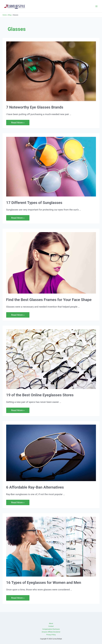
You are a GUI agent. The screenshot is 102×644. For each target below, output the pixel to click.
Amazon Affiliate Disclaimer (51, 632)
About (51, 623)
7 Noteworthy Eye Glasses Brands (35, 107)
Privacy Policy (51, 635)
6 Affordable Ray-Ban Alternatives (35, 487)
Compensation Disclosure (51, 629)
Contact (51, 626)
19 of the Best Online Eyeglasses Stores (40, 395)
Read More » (18, 123)
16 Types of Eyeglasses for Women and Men (44, 583)
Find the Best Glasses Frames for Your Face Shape (49, 300)
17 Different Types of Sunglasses (34, 203)
